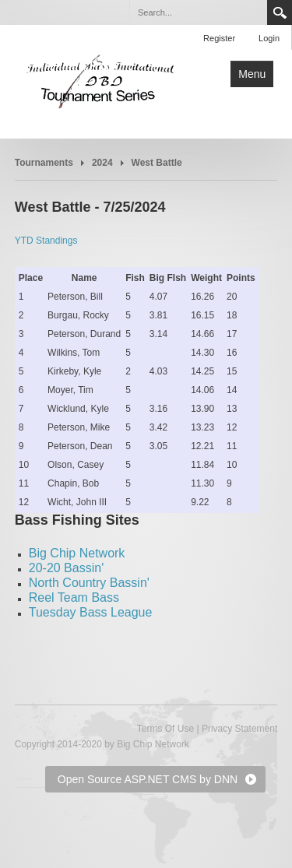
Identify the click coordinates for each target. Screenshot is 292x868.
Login (269, 38)
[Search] (198, 12)
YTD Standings (46, 241)
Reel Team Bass (74, 597)
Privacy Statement (239, 729)
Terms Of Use (165, 729)
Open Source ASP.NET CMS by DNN (148, 779)
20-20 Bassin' (66, 568)
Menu (252, 74)
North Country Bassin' (89, 583)
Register (219, 38)
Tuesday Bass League (91, 612)
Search (280, 12)
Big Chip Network (77, 553)
